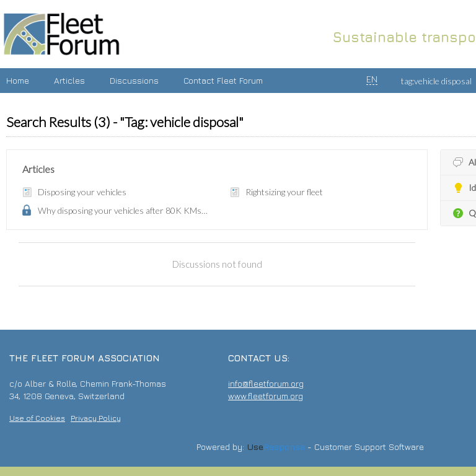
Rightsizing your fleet (284, 192)
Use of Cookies (37, 418)
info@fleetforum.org (266, 383)
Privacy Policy (96, 418)
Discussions (134, 80)
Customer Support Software (369, 447)
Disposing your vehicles (82, 192)
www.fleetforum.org (266, 396)
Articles (69, 80)
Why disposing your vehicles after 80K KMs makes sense (123, 210)
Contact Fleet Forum (223, 80)
